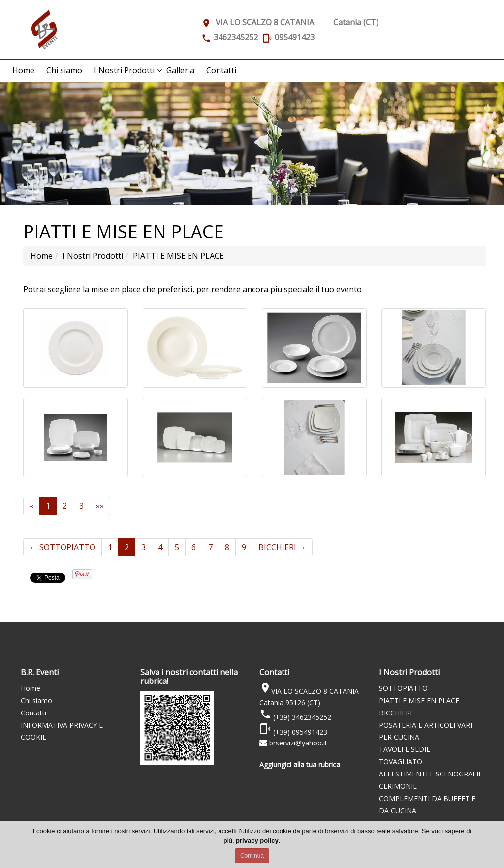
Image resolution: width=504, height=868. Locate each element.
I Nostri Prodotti (124, 70)
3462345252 (236, 37)
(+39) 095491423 (299, 732)
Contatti (221, 70)
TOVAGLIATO (401, 761)
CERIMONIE (398, 786)
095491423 (295, 37)
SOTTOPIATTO (63, 547)
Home (23, 70)
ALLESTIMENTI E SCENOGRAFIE (431, 774)
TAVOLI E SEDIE (405, 749)
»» (100, 506)
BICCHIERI (282, 547)
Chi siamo (64, 70)
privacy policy (257, 841)
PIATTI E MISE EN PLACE (419, 700)
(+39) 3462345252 (301, 717)
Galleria (180, 70)
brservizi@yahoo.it (298, 743)
